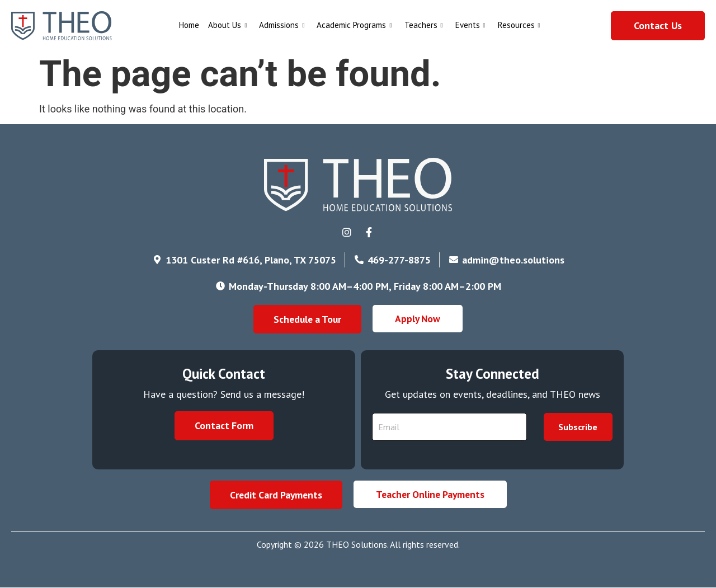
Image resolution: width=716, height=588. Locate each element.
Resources (519, 25)
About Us (227, 25)
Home (189, 25)
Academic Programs (354, 25)
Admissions (282, 25)
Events (470, 25)
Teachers (424, 25)
